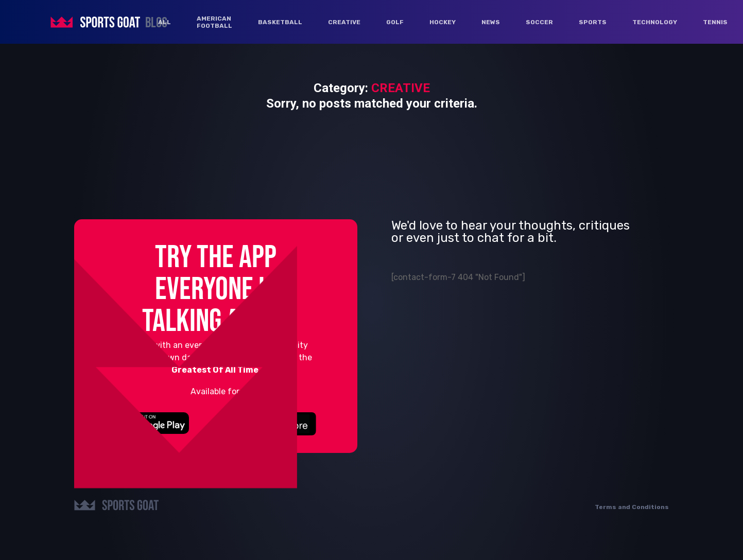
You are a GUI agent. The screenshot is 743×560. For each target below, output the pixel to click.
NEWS (491, 22)
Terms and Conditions (632, 507)
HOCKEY (443, 22)
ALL (165, 22)
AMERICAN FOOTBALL (214, 22)
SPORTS (593, 22)
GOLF (395, 22)
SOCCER (539, 22)
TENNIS (715, 22)
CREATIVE (344, 22)
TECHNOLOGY (655, 22)
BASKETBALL (280, 22)
